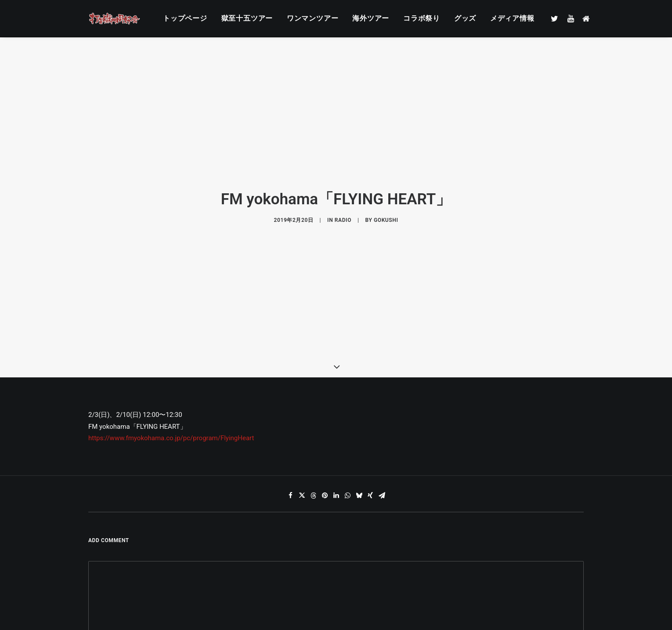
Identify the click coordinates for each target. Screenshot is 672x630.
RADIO (343, 194)
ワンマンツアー (313, 18)
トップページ (185, 18)
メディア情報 (512, 18)
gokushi (386, 194)
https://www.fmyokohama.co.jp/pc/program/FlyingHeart (171, 385)
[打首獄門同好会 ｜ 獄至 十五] (115, 18)
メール (271, 598)
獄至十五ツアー (247, 18)
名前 (99, 598)
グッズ (465, 18)
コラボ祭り (422, 18)
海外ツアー (371, 18)
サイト (436, 598)
